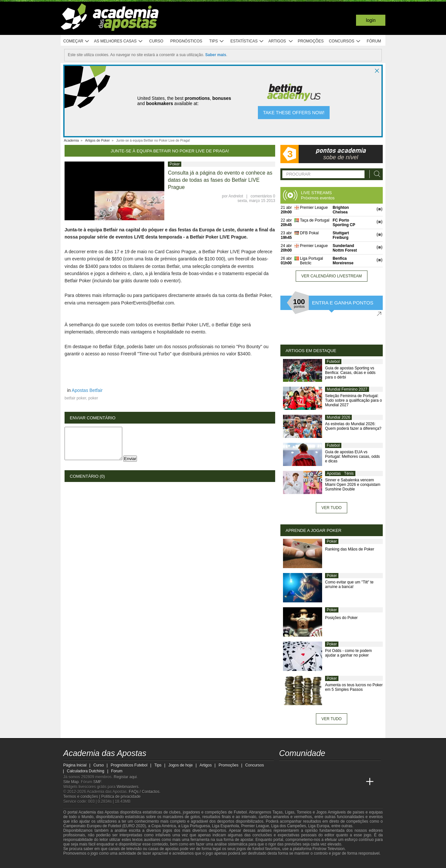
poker (93, 398)
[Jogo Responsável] (153, 862)
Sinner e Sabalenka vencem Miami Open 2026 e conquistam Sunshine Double (353, 485)
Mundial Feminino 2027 (347, 389)
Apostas (334, 473)
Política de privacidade (121, 797)
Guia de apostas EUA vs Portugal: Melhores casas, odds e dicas (352, 457)
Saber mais (216, 55)
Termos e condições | (82, 797)
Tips (217, 41)
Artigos (281, 41)
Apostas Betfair (87, 390)
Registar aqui (125, 777)
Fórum (374, 41)
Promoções (311, 41)
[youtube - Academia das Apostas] (309, 768)
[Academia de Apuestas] (321, 782)
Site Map (71, 782)
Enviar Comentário (93, 418)
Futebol (333, 362)
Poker (175, 164)
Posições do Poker (341, 618)
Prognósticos (186, 41)
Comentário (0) (87, 476)
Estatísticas (247, 41)
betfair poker (75, 398)
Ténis (349, 473)
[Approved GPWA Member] (106, 862)
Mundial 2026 (338, 417)
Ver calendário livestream (331, 276)
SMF (97, 782)
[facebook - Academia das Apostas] (321, 768)
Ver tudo (332, 508)
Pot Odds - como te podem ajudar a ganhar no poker (348, 653)
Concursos (345, 41)
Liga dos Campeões (289, 826)
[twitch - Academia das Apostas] (285, 768)
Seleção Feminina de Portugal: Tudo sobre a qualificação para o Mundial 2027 (353, 400)
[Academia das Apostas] (285, 782)
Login (371, 20)
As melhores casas (118, 41)
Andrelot (236, 196)
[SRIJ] (176, 862)
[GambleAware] (80, 862)
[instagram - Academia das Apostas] (333, 768)
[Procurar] (375, 174)
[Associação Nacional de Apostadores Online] (125, 862)
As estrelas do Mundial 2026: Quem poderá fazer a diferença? (353, 426)
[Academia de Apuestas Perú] (358, 782)
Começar (76, 41)
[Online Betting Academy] (309, 782)
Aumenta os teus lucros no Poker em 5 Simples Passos (354, 687)
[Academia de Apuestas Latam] (333, 782)
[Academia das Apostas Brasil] (297, 782)
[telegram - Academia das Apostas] (346, 768)
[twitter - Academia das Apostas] (297, 768)
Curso (156, 41)
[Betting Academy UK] (346, 782)
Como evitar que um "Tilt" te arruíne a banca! (349, 584)
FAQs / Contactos (144, 792)
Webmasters (127, 787)
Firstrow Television (328, 849)
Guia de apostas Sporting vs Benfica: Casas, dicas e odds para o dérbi (350, 373)
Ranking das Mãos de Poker (350, 549)
